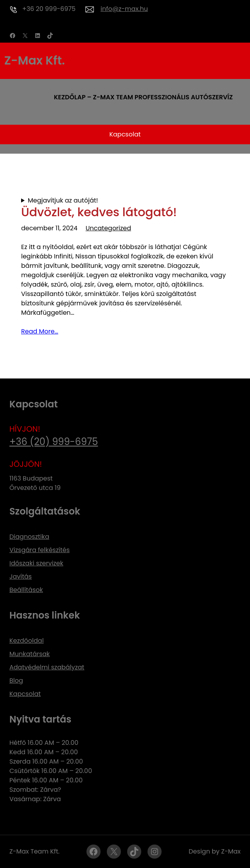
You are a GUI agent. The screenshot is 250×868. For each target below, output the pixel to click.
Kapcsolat (125, 134)
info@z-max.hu (124, 9)
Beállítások (26, 590)
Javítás (21, 577)
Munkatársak (30, 654)
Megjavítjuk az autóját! (63, 200)
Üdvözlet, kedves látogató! (99, 212)
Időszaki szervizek (36, 563)
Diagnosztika (29, 537)
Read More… (40, 331)
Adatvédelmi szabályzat (47, 667)
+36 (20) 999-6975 (54, 442)
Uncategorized (108, 228)
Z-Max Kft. (35, 61)
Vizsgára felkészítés (40, 550)
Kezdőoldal (27, 641)
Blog (16, 681)
